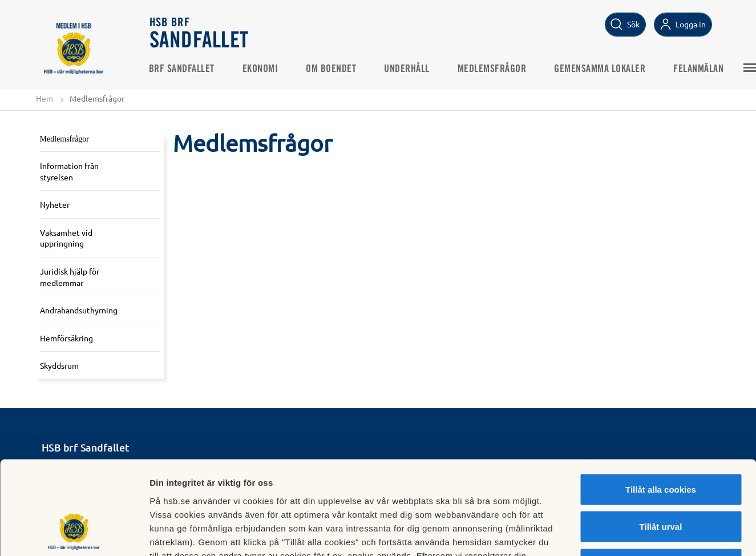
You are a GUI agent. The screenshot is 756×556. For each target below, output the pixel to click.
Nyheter (55, 204)
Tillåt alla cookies (661, 406)
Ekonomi (262, 69)
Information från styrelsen (69, 171)
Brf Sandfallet (183, 69)
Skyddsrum (59, 366)
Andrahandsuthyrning (79, 310)
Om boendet (332, 69)
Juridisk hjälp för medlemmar (70, 277)
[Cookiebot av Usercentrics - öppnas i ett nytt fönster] (74, 534)
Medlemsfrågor (493, 69)
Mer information (607, 533)
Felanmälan (700, 69)
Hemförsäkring (66, 338)
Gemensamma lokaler (601, 69)
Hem (45, 98)
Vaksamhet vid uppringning (66, 238)
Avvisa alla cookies (660, 481)
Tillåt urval (661, 444)
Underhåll (408, 69)
